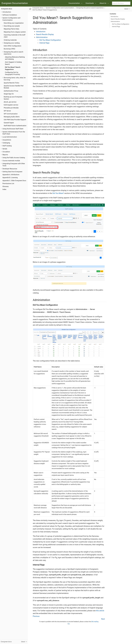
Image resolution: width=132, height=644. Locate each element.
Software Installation (10, 15)
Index (4, 189)
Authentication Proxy (11, 91)
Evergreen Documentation (15, 3)
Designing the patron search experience (90, 8)
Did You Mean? (58, 193)
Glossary (6, 186)
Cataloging (6, 143)
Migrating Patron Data (11, 29)
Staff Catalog (7, 146)
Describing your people (12, 26)
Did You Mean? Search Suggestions (45, 10)
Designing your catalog (12, 43)
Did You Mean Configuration (121, 24)
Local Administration (10, 137)
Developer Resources (10, 169)
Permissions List (8, 183)
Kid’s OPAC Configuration (12, 46)
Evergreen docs (7, 9)
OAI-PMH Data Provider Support (15, 120)
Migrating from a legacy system (15, 32)
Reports (5, 155)
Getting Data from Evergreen (12, 172)
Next (103, 619)
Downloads (90, 3)
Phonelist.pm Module (11, 108)
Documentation (74, 3)
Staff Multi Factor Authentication (15, 126)
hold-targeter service (11, 105)
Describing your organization (14, 23)
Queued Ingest (9, 123)
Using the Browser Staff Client (13, 129)
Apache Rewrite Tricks (11, 83)
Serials (5, 149)
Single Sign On (9, 94)
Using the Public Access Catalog (14, 158)
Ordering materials (10, 40)
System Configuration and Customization (60, 8)
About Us (103, 3)
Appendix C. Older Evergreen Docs (14, 181)
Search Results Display (118, 19)
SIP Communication (11, 114)
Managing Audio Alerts (12, 117)
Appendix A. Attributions (11, 175)
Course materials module (11, 161)
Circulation (6, 152)
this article (100, 611)
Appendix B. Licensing (10, 177)
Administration (115, 21)
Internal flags (116, 27)
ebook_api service (10, 102)
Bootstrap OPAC (9, 49)
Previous (36, 616)
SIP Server (7, 111)
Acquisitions (7, 140)
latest (126, 9)
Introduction (7, 12)
